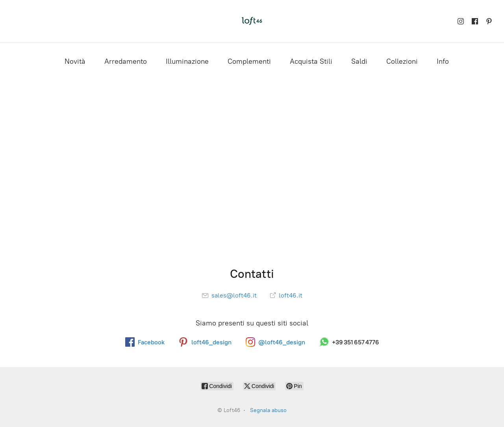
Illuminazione (187, 61)
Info (443, 61)
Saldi (359, 61)
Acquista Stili (311, 61)
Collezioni (402, 61)
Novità (75, 61)
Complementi (249, 61)
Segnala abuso (268, 410)
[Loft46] (252, 21)
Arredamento (126, 61)
